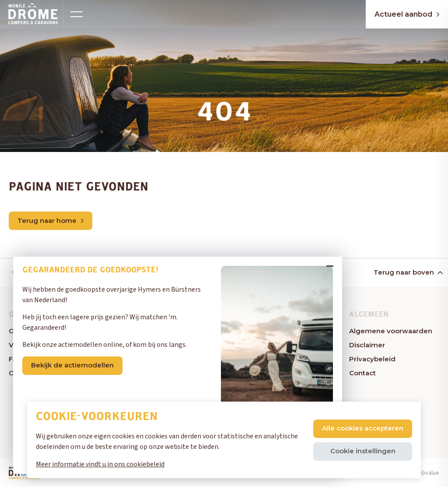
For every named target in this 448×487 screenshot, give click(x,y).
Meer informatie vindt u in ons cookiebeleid (100, 464)
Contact (362, 373)
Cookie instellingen (363, 451)
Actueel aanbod (407, 14)
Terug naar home (51, 221)
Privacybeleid (372, 359)
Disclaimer (367, 345)
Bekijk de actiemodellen (72, 365)
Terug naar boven (408, 272)
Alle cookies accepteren (363, 428)
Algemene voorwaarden (391, 331)
